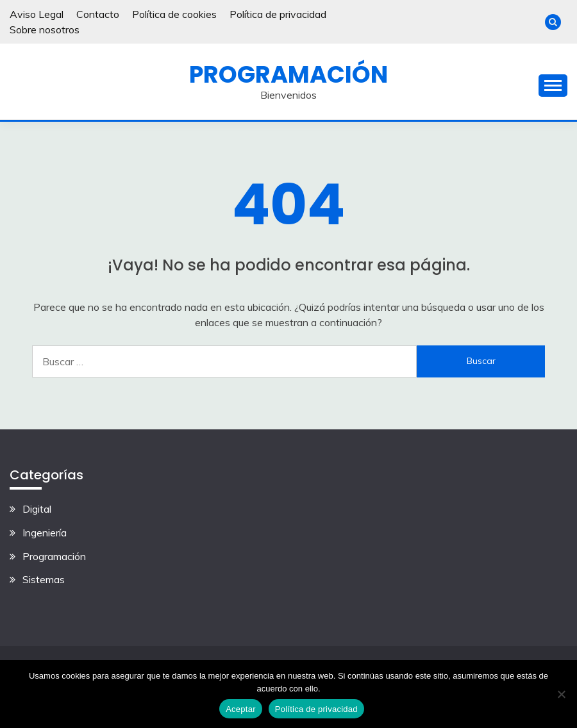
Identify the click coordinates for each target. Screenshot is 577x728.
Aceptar (241, 709)
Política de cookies (174, 14)
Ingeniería (45, 533)
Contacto (98, 14)
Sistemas (44, 579)
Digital (37, 509)
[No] (561, 694)
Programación (288, 74)
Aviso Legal (37, 14)
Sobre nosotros (45, 29)
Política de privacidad (278, 14)
